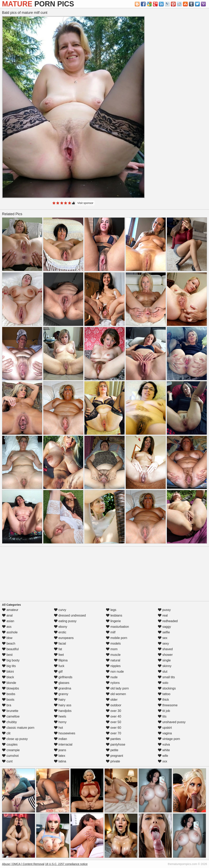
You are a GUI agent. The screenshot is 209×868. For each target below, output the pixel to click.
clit (6, 733)
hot (58, 728)
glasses (62, 683)
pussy (164, 610)
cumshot (10, 756)
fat (58, 649)
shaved (165, 649)
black (8, 677)
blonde (9, 683)
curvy (60, 610)
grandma (63, 688)
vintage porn (169, 739)
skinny (165, 666)
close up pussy (15, 739)
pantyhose (116, 744)
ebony (61, 627)
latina (60, 761)
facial (60, 643)
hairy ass (63, 705)
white (164, 750)
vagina (165, 733)
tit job (164, 711)
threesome (168, 705)
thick (163, 700)
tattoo (164, 694)
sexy (163, 643)
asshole (10, 632)
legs (111, 610)
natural (113, 660)
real (163, 615)
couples (10, 744)
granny (61, 694)
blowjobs (11, 688)
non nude (115, 672)
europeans (64, 638)
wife (163, 756)
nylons (113, 683)
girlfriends (63, 677)
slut (163, 672)
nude (112, 677)
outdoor (114, 705)
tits (162, 716)
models (113, 643)
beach (9, 643)
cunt (7, 761)
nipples (113, 666)
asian (8, 621)
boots (8, 700)
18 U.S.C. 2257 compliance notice (66, 864)
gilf (58, 672)
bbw (7, 638)
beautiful (10, 649)
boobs (9, 694)
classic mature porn (18, 728)
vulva (164, 744)
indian (60, 739)
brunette (10, 711)
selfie (164, 632)
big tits (9, 666)
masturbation (117, 627)
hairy (60, 700)
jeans (60, 750)
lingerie (113, 621)
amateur (10, 610)
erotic (60, 632)
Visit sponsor (85, 203)
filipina (61, 660)
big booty (11, 660)
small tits (166, 677)
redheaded (168, 621)
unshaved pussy (172, 722)
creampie (11, 750)
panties (113, 739)
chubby (9, 722)
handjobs (63, 711)
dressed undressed (70, 615)
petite (112, 750)
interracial (63, 744)
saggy (164, 627)
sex (163, 638)
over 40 (114, 716)
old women (116, 694)
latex (60, 756)
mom (112, 649)
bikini (8, 672)
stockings (167, 688)
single (164, 660)
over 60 (114, 728)
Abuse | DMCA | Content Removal (23, 864)
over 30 (114, 711)
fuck (59, 666)
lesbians (114, 615)
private (113, 761)
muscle (113, 655)
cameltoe (11, 716)
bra (7, 705)
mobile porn (117, 638)
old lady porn (117, 688)
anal (7, 615)
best (7, 655)
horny (60, 722)
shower (165, 655)
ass (7, 627)
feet (59, 655)
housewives (65, 733)
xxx (162, 761)
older (112, 700)
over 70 (114, 733)
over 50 (114, 722)
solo (163, 683)
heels (60, 716)
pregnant (115, 756)
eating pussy (65, 621)
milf (111, 632)
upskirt (165, 728)
